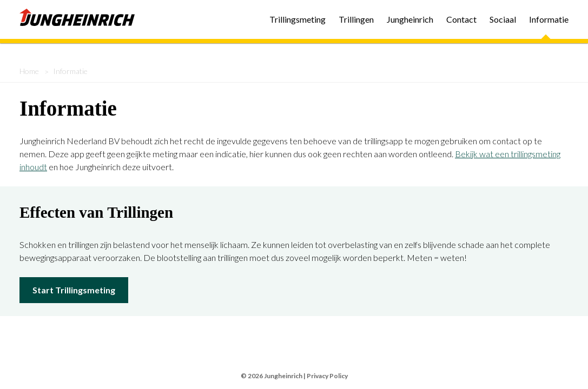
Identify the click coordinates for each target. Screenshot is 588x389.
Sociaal (503, 19)
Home (29, 71)
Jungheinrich (410, 19)
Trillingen (356, 19)
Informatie (549, 19)
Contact (461, 19)
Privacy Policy (327, 376)
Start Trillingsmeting (74, 290)
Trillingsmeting (298, 19)
